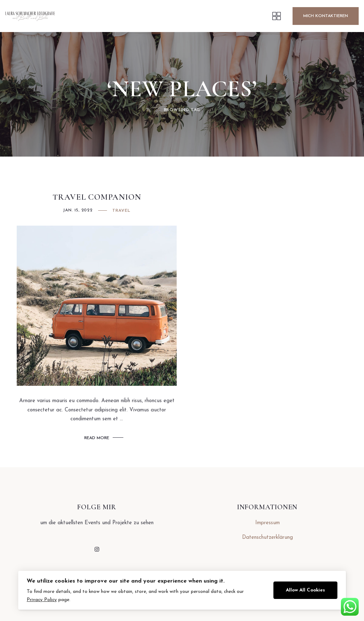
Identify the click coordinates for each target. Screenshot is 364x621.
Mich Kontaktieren (326, 16)
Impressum (267, 523)
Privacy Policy (42, 600)
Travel (121, 211)
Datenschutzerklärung (267, 538)
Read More (97, 438)
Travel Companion (97, 197)
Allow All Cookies (305, 590)
